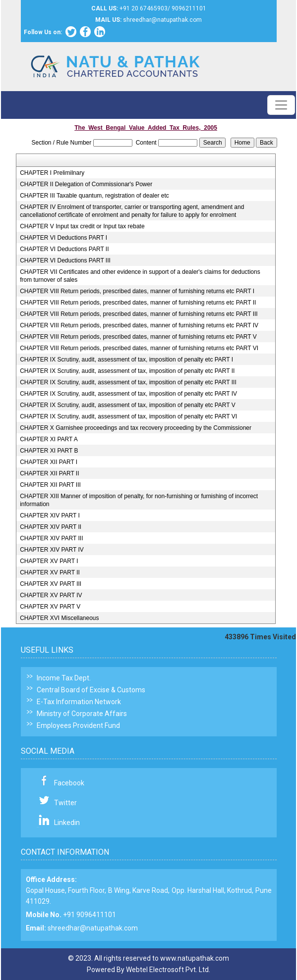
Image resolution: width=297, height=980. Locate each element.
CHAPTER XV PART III (51, 584)
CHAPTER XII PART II (49, 473)
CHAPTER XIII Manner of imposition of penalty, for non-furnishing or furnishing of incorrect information (139, 500)
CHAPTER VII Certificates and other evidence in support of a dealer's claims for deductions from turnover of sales (140, 276)
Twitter (65, 803)
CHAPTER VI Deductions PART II (64, 249)
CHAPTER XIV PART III (51, 538)
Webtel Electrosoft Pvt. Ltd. (168, 970)
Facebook (69, 783)
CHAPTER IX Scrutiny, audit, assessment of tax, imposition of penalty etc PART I (126, 360)
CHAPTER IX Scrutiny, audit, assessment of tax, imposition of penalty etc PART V (128, 405)
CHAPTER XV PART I (49, 561)
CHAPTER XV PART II (50, 572)
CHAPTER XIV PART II (51, 527)
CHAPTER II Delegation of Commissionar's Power (86, 184)
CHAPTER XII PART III (50, 485)
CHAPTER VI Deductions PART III (65, 260)
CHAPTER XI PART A (49, 439)
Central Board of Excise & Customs (91, 690)
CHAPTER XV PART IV (51, 595)
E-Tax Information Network (79, 702)
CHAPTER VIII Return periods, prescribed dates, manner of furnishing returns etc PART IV (139, 325)
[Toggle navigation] (281, 105)
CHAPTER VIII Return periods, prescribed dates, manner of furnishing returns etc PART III (139, 314)
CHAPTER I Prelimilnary (52, 173)
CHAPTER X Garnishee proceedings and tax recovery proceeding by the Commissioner (136, 428)
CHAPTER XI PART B (49, 451)
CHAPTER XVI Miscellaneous (59, 618)
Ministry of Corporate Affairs (82, 714)
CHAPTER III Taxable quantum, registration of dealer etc (94, 196)
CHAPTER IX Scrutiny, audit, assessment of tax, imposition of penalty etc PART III (128, 382)
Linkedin (67, 823)
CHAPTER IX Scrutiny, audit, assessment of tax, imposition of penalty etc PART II (127, 371)
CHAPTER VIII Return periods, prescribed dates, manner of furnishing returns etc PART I (137, 291)
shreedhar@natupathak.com (93, 928)
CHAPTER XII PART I (49, 462)
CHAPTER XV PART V (50, 607)
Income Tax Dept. (64, 678)
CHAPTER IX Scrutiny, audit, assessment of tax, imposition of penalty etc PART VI (128, 416)
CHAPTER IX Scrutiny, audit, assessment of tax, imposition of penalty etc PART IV (128, 394)
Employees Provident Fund (78, 725)
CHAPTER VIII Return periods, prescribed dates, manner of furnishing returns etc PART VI (139, 348)
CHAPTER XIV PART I (50, 516)
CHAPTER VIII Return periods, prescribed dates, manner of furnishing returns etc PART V (138, 337)
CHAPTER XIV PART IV (52, 550)
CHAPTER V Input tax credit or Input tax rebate (82, 226)
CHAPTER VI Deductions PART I (63, 238)
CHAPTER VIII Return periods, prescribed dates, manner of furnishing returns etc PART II (138, 303)
